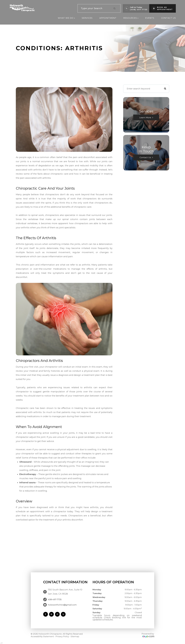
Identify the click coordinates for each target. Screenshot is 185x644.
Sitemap (76, 636)
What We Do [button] (66, 18)
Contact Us (168, 18)
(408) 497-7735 (139, 10)
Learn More (145, 117)
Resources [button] (131, 18)
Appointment (108, 18)
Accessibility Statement (43, 636)
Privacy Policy (63, 636)
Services (87, 18)
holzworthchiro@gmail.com (62, 605)
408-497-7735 (55, 599)
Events (150, 18)
